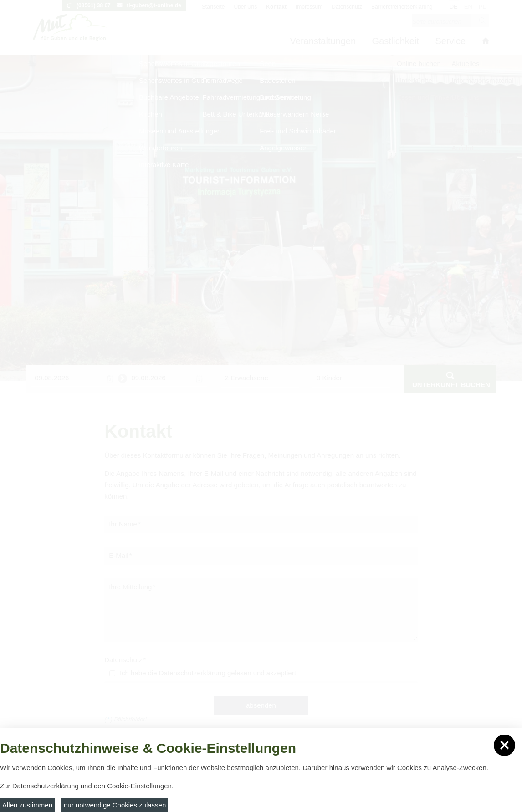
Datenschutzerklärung (46, 786)
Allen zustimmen (27, 805)
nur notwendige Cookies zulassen (115, 805)
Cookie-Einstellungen (139, 786)
